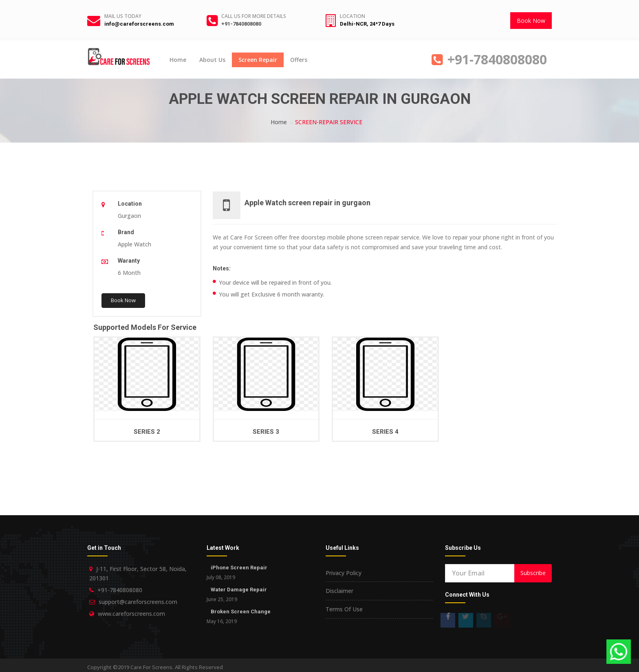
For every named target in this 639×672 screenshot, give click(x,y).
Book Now (531, 21)
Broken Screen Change (241, 612)
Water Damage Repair (239, 590)
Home (178, 60)
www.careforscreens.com (131, 614)
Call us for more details (254, 16)
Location (353, 16)
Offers (299, 60)
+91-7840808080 (241, 24)
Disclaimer (339, 591)
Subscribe (533, 573)
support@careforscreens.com (138, 602)
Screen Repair (258, 60)
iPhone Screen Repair (239, 568)
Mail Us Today (123, 16)
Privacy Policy (344, 573)
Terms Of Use (344, 609)
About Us (212, 60)
